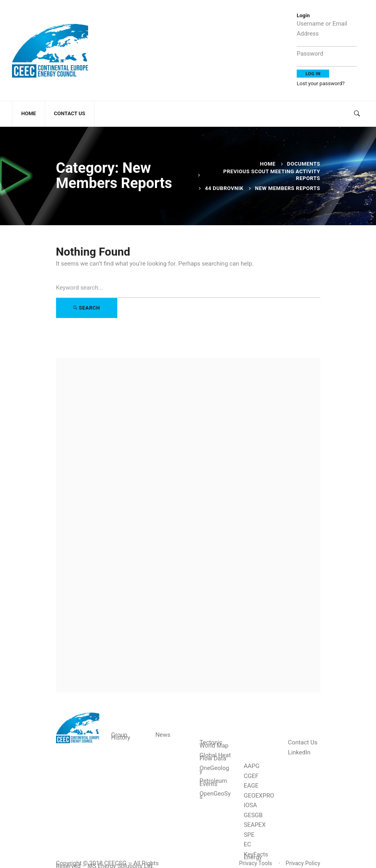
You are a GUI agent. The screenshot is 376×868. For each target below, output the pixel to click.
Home (268, 164)
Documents (304, 164)
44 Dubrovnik (224, 188)
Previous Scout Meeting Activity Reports (272, 175)
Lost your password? (321, 83)
